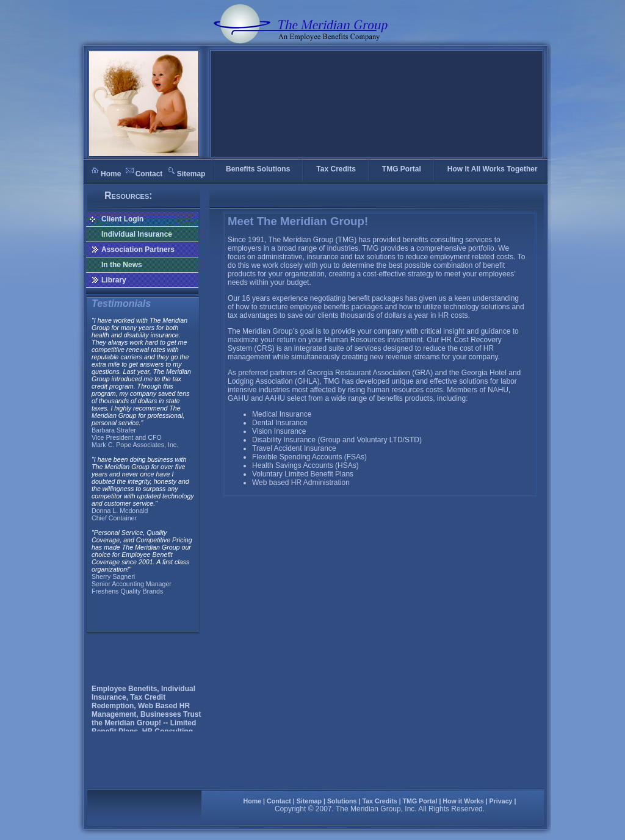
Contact (149, 174)
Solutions (342, 801)
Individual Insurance (137, 234)
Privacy (501, 801)
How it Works (463, 801)
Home (111, 174)
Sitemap (191, 174)
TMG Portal (420, 801)
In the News (122, 265)
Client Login (122, 219)
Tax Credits (379, 801)
